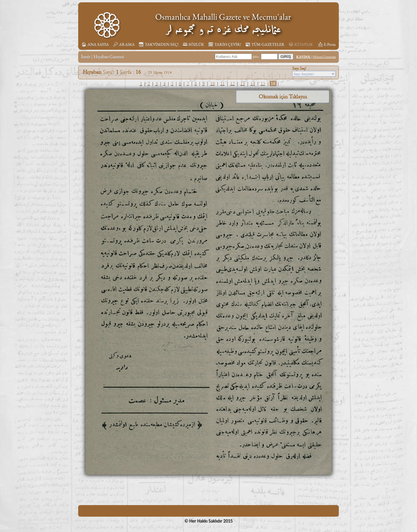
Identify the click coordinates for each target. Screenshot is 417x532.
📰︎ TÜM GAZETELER (265, 44)
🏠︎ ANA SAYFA (95, 44)
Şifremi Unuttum (324, 57)
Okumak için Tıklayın (283, 97)
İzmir (86, 57)
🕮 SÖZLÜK (193, 44)
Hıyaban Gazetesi (109, 57)
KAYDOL (303, 57)
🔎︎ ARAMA (124, 44)
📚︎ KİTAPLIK (301, 44)
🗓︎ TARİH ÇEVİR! (225, 44)
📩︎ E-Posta (327, 44)
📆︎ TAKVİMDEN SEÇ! (159, 44)
